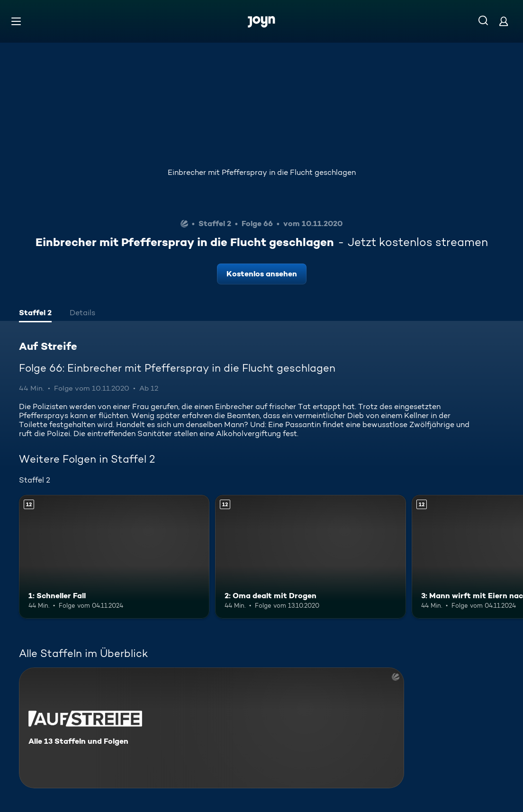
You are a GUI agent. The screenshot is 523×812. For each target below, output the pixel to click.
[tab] (35, 314)
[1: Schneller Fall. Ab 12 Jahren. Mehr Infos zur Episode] (114, 557)
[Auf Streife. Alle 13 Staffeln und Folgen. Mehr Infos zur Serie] (212, 728)
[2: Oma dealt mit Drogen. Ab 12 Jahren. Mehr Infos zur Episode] (310, 557)
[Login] (504, 21)
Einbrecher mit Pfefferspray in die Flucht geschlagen (262, 172)
